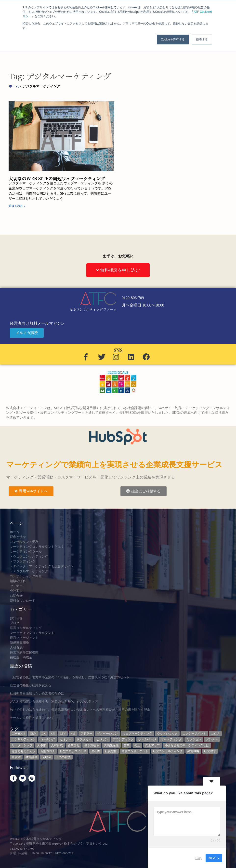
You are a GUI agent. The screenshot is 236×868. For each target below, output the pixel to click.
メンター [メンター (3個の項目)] (212, 739)
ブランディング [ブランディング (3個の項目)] (123, 739)
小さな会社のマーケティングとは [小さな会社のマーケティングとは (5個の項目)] (187, 745)
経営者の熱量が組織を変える (31, 685)
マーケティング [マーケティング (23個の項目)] (171, 739)
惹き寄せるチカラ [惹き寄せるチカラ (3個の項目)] (24, 751)
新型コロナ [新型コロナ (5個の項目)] (48, 751)
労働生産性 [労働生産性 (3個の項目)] (111, 745)
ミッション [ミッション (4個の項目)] (194, 739)
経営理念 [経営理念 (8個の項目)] (210, 751)
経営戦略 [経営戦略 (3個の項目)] (193, 751)
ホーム (14, 86)
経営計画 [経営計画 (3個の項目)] (31, 757)
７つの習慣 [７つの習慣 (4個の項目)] (63, 757)
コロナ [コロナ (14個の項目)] (215, 734)
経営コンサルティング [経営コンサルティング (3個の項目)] (168, 751)
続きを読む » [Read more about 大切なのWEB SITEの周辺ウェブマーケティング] (17, 206)
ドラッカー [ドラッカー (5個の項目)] (84, 739)
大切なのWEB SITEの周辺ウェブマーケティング (57, 178)
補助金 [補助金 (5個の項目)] (47, 757)
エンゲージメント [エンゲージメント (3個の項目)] (194, 734)
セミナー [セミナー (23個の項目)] (66, 739)
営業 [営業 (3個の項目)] (127, 745)
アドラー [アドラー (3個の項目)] (86, 734)
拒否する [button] (202, 40)
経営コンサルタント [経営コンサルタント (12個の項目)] (135, 751)
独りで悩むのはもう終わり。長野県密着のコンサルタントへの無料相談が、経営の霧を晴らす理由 (80, 710)
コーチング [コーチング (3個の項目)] (48, 739)
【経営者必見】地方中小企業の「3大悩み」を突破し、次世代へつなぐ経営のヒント (70, 677)
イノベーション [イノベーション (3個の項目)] (107, 734)
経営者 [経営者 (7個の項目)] (16, 757)
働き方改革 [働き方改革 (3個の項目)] (92, 745)
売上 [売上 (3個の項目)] (137, 745)
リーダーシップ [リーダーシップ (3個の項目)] (22, 745)
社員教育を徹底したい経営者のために (37, 693)
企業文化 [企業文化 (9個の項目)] (74, 745)
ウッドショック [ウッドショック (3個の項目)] (167, 734)
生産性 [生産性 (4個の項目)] (96, 751)
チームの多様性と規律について (32, 718)
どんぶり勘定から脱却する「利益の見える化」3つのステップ (54, 701)
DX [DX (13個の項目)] (44, 734)
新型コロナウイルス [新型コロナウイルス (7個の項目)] (73, 751)
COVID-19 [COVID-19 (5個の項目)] (18, 734)
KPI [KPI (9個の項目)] (53, 734)
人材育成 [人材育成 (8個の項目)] (57, 745)
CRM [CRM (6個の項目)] (33, 734)
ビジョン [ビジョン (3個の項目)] (102, 739)
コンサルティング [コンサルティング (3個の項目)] (24, 739)
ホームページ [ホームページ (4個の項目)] (147, 739)
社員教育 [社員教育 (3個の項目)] (111, 751)
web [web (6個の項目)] (73, 734)
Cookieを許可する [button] (173, 40)
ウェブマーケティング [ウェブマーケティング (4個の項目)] (137, 734)
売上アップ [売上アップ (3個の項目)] (153, 745)
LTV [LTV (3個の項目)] (63, 734)
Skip (199, 858)
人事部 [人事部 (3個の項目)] (42, 745)
